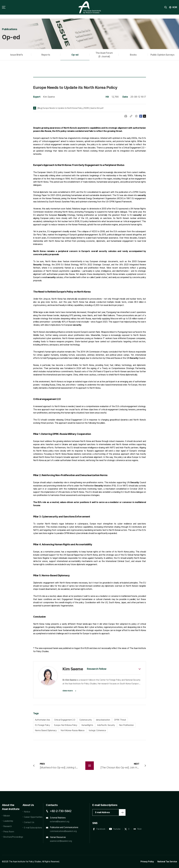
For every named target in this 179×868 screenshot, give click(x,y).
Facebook (101, 829)
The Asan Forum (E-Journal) (104, 55)
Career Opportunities (33, 817)
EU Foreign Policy (42, 725)
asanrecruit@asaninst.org (61, 841)
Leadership (8, 821)
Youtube (117, 829)
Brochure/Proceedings (12, 837)
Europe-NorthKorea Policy (66, 725)
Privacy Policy (147, 862)
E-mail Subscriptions (33, 828)
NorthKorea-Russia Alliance (73, 730)
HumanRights (87, 725)
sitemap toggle (4, 7)
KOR (175, 7)
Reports (46, 55)
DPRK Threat (120, 720)
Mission (7, 816)
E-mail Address (102, 812)
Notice (27, 812)
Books (133, 55)
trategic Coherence (97, 730)
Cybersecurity (86, 720)
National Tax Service (167, 862)
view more (68, 691)
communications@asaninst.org (63, 831)
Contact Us (29, 822)
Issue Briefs (17, 55)
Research (7, 826)
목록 (90, 766)
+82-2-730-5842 (61, 811)
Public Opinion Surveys (162, 55)
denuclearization (103, 720)
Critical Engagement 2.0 (65, 720)
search (166, 7)
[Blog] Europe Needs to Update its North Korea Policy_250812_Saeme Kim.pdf (70, 108)
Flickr (139, 829)
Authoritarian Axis (42, 720)
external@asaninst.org (60, 822)
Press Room (9, 832)
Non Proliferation (126, 725)
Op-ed (75, 55)
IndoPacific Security (106, 725)
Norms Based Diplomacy (46, 730)
